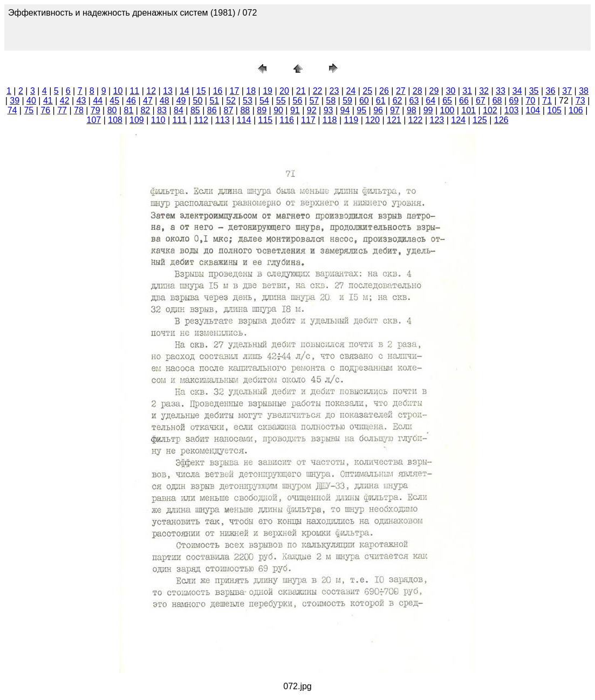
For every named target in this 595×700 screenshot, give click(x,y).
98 (412, 110)
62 (398, 101)
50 (198, 101)
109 (137, 120)
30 (450, 91)
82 (145, 110)
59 (347, 101)
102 (490, 110)
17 (234, 91)
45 (114, 101)
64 (430, 101)
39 (15, 101)
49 (181, 101)
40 (31, 101)
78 (79, 110)
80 (112, 110)
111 (180, 120)
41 (48, 101)
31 (467, 91)
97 (395, 110)
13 (168, 91)
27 (401, 91)
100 (447, 110)
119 (351, 120)
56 (298, 101)
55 (281, 101)
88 (245, 110)
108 (115, 120)
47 (148, 101)
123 (437, 120)
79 (95, 110)
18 (251, 91)
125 (480, 120)
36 (551, 91)
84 (179, 110)
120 (372, 120)
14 (184, 91)
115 (266, 120)
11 (134, 91)
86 (212, 110)
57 (314, 101)
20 (284, 91)
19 (268, 91)
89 (262, 110)
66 (464, 101)
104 (533, 110)
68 (497, 101)
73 (580, 101)
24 (351, 91)
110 (158, 120)
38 (584, 91)
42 (65, 101)
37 (567, 91)
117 (308, 120)
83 (162, 110)
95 (361, 110)
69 (514, 101)
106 (576, 110)
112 (201, 120)
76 (45, 110)
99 (428, 110)
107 (94, 120)
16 (218, 91)
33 (501, 91)
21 (301, 91)
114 (244, 120)
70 (530, 101)
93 (329, 110)
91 (295, 110)
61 (381, 101)
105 (554, 110)
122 (416, 120)
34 (517, 91)
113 (223, 120)
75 (29, 110)
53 (248, 101)
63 (414, 101)
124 (458, 120)
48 (165, 101)
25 (367, 91)
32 (484, 91)
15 (201, 91)
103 (512, 110)
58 (331, 101)
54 (264, 101)
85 (195, 110)
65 (447, 101)
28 (418, 91)
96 (378, 110)
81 (129, 110)
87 (229, 110)
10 (118, 91)
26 (384, 91)
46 (131, 101)
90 (278, 110)
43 (81, 101)
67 (481, 101)
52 (231, 101)
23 (334, 91)
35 (534, 91)
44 (98, 101)
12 (151, 91)
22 (318, 91)
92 (312, 110)
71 (547, 101)
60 (364, 101)
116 (287, 120)
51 (214, 101)
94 (345, 110)
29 (434, 91)
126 (501, 120)
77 (62, 110)
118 (330, 120)
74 (12, 110)
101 (469, 110)
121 (394, 120)
